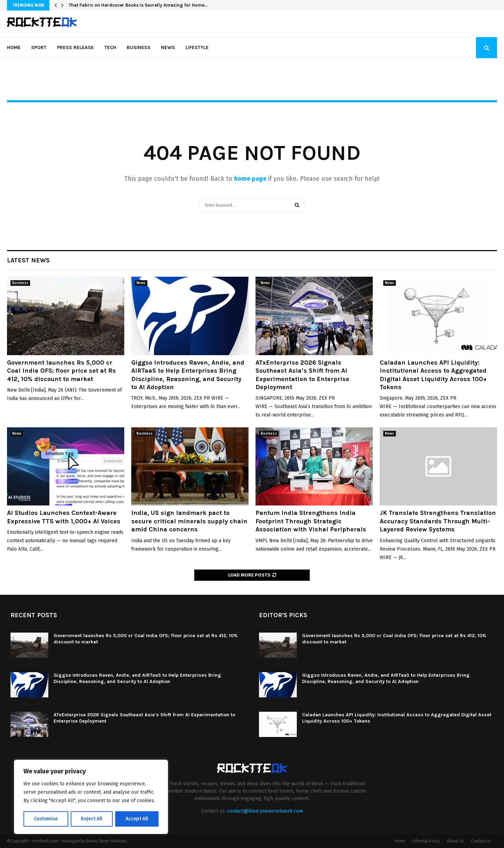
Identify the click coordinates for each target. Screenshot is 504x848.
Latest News (28, 260)
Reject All (92, 819)
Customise (46, 819)
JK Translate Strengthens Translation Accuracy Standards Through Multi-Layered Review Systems (438, 521)
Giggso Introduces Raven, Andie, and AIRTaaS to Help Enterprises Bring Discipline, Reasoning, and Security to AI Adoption (188, 375)
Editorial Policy (426, 841)
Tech (110, 47)
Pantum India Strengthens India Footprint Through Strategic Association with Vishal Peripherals (311, 521)
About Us (456, 841)
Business (139, 47)
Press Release (75, 47)
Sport (39, 47)
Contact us (481, 841)
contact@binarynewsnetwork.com (265, 811)
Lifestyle (197, 47)
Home (14, 47)
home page (250, 179)
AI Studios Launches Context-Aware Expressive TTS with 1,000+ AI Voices (64, 517)
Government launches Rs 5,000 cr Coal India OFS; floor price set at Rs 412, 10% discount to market (61, 371)
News (168, 47)
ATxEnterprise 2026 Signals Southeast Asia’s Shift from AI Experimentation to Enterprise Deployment (302, 375)
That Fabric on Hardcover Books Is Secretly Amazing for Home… (138, 5)
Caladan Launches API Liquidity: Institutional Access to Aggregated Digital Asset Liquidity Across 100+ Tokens (433, 375)
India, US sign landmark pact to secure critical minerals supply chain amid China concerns (189, 521)
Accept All (137, 819)
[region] (91, 797)
